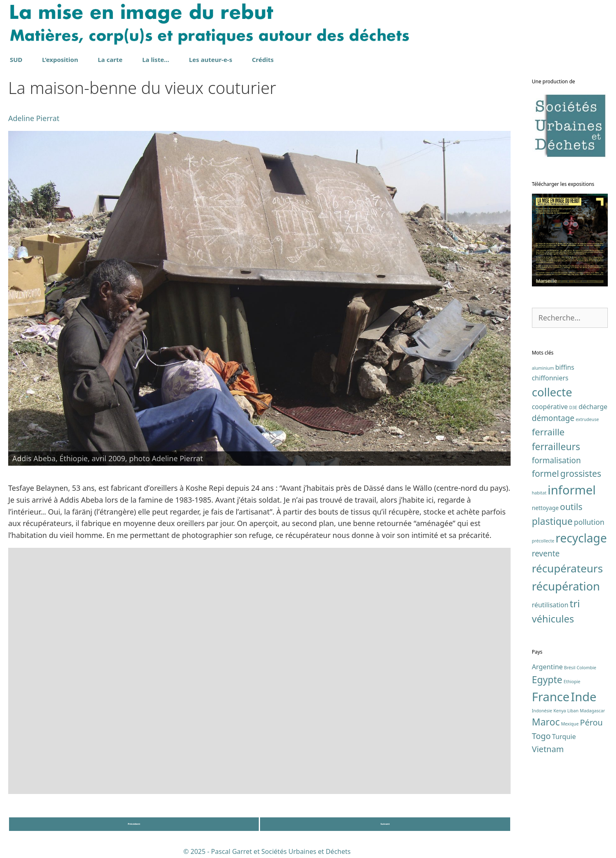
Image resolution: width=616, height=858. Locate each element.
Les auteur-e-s (211, 59)
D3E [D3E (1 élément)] (573, 407)
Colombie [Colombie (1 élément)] (586, 668)
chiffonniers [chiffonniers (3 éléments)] (550, 378)
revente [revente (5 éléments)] (546, 554)
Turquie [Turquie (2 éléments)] (564, 737)
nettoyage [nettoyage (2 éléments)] (545, 508)
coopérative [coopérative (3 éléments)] (550, 407)
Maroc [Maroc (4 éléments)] (546, 722)
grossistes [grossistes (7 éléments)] (581, 473)
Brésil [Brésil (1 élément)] (570, 668)
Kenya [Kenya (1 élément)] (560, 711)
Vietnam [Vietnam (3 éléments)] (548, 749)
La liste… (156, 59)
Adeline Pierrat (34, 118)
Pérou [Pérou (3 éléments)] (591, 722)
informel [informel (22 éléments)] (572, 490)
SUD (16, 59)
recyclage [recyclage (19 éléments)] (581, 538)
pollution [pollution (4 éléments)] (589, 522)
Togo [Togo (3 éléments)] (541, 736)
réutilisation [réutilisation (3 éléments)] (550, 605)
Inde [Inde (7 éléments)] (584, 697)
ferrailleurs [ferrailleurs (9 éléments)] (556, 446)
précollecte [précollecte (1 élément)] (543, 541)
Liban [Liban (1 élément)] (573, 711)
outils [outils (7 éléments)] (571, 507)
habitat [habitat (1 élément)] (539, 493)
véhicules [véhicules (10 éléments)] (553, 619)
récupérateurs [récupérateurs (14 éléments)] (567, 568)
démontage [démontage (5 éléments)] (553, 418)
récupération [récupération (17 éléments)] (566, 586)
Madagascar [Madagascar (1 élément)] (592, 711)
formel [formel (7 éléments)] (545, 473)
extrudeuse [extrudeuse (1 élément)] (587, 419)
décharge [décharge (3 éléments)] (593, 407)
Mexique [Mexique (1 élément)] (570, 724)
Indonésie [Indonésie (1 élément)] (542, 711)
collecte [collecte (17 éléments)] (552, 392)
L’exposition (60, 59)
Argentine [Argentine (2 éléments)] (547, 667)
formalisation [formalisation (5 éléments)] (557, 460)
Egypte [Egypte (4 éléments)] (547, 680)
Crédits (263, 59)
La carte (110, 59)
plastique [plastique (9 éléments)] (552, 521)
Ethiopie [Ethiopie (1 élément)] (572, 682)
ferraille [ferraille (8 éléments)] (548, 432)
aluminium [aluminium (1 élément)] (543, 368)
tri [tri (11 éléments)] (575, 603)
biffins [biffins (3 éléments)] (565, 367)
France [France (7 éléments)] (551, 697)
